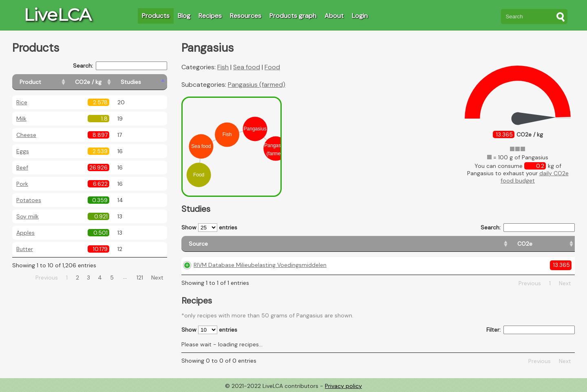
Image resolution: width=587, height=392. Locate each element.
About (334, 16)
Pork (22, 184)
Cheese (26, 135)
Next (157, 277)
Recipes (210, 16)
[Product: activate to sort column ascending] (49, 82)
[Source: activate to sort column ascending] (268, 244)
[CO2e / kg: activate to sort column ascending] (109, 82)
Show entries (209, 228)
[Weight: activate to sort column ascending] (556, 244)
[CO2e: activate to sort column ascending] (372, 244)
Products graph (293, 16)
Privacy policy (343, 386)
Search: (120, 66)
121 (140, 277)
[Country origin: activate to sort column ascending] (420, 244)
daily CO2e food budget (535, 177)
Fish (223, 67)
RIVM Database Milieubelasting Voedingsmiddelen (260, 265)
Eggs (23, 151)
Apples (25, 233)
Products (156, 16)
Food (272, 67)
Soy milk (28, 216)
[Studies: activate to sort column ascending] (149, 82)
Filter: (531, 330)
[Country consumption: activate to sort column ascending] (493, 244)
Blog (184, 16)
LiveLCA (57, 15)
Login (360, 16)
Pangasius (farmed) (257, 85)
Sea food (247, 67)
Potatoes (29, 200)
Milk (21, 119)
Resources (246, 16)
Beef (22, 167)
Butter (25, 249)
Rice (22, 102)
